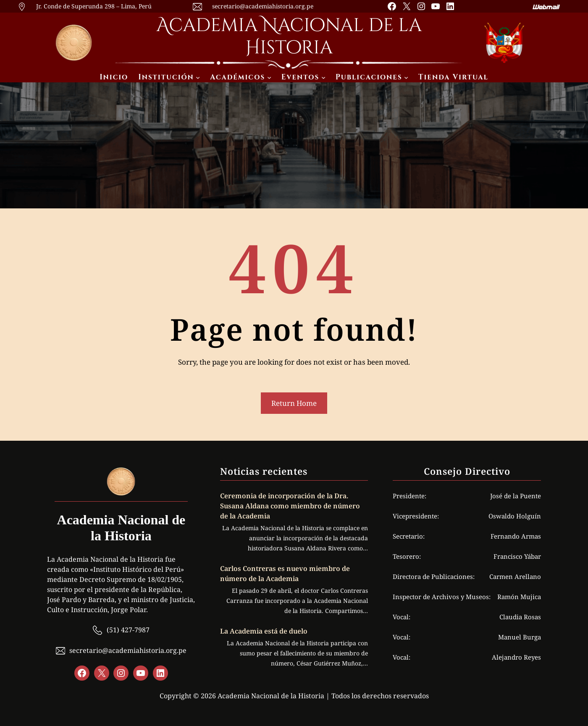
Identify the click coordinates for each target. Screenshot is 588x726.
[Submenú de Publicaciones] (406, 77)
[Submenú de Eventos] (323, 77)
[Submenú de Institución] (198, 77)
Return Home (294, 403)
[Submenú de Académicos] (269, 77)
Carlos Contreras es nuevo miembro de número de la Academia (285, 573)
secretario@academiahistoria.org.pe (263, 6)
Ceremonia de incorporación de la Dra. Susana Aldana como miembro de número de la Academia (290, 506)
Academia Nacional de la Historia (289, 37)
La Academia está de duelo (264, 631)
